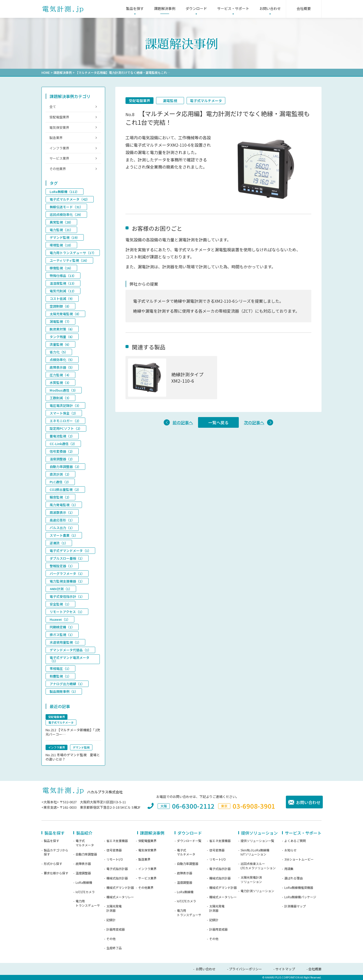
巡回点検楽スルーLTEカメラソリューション (258, 866)
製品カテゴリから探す (56, 852)
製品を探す (51, 841)
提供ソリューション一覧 (257, 841)
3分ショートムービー (299, 859)
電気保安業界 (59, 127)
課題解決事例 (63, 72)
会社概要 (315, 969)
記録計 (111, 920)
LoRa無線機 (84, 882)
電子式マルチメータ (206, 101)
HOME (46, 72)
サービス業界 (59, 158)
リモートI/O (115, 859)
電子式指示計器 (117, 869)
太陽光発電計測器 (114, 908)
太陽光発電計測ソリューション (251, 880)
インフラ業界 (59, 148)
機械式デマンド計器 (120, 888)
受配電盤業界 (139, 101)
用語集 (289, 869)
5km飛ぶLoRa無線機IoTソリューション (255, 852)
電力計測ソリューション (257, 891)
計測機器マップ (295, 906)
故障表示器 (83, 864)
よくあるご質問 (295, 841)
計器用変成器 (116, 929)
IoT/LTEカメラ (85, 892)
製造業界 (56, 138)
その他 (111, 939)
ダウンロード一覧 (189, 841)
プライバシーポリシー (245, 969)
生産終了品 (114, 948)
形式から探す (53, 864)
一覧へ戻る (218, 422)
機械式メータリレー (120, 897)
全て (53, 107)
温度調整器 (83, 873)
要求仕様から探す (56, 873)
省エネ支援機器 (117, 841)
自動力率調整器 (86, 854)
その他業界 (58, 169)
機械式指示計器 (117, 878)
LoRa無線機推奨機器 (299, 888)
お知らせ (290, 850)
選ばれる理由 (294, 878)
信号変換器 (114, 850)
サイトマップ (285, 969)
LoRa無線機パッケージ (300, 897)
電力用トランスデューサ (88, 903)
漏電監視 (170, 101)
